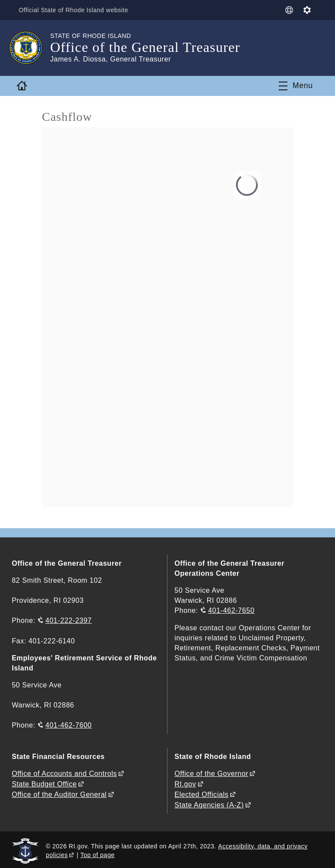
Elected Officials (202, 793)
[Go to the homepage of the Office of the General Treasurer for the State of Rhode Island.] (31, 48)
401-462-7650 (231, 610)
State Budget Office (44, 783)
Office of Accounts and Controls (64, 773)
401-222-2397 (68, 620)
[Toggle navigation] (296, 86)
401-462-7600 (68, 725)
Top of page (97, 853)
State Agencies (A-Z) (209, 803)
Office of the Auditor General (59, 793)
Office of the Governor (211, 773)
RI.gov (185, 783)
